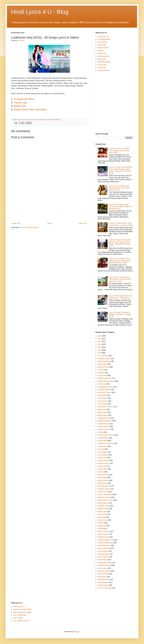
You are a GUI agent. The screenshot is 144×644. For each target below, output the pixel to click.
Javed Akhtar (102, 446)
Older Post (83, 223)
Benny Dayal (102, 412)
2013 (99, 344)
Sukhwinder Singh (104, 563)
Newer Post (16, 223)
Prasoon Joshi (103, 492)
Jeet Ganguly (103, 452)
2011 (99, 339)
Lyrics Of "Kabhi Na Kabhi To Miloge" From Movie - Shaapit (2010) (120, 315)
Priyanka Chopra (104, 497)
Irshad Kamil (102, 441)
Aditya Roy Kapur (104, 361)
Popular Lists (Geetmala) (22, 609)
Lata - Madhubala (20, 615)
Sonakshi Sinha (103, 554)
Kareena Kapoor (104, 463)
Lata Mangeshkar (104, 39)
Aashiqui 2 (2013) (104, 359)
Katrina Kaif (102, 466)
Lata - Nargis (18, 618)
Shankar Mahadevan (105, 543)
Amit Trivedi (102, 376)
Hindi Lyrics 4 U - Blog (40, 12)
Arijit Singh (102, 68)
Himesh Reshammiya (106, 435)
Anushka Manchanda (105, 387)
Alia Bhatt (101, 373)
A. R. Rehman (103, 356)
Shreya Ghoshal (104, 70)
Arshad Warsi (103, 404)
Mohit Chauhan (103, 480)
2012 (99, 341)
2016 (99, 353)
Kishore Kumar (103, 48)
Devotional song (104, 424)
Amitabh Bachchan (105, 378)
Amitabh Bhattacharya (106, 381)
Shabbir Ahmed (103, 531)
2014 (99, 347)
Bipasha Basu (103, 415)
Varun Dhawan (103, 574)
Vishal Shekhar (103, 585)
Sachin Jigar (102, 512)
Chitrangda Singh (104, 418)
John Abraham (103, 455)
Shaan (100, 529)
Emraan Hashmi (104, 427)
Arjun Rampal (103, 401)
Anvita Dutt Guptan (105, 392)
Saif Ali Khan (102, 514)
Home (50, 223)
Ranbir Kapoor (103, 503)
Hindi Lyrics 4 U (103, 36)
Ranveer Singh (103, 509)
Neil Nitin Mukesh (104, 486)
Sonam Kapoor (103, 557)
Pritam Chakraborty (105, 494)
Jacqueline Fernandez (106, 443)
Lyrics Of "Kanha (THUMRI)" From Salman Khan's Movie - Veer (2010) (120, 151)
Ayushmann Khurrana (106, 407)
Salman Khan (103, 520)
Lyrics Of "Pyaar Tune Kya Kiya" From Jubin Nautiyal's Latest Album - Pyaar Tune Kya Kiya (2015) (121, 170)
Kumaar (101, 472)
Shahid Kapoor (103, 534)
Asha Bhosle (102, 42)
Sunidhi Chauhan (104, 565)
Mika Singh (102, 478)
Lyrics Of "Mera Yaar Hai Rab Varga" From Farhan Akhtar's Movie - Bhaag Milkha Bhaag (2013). (120, 243)
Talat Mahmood (103, 56)
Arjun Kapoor (102, 398)
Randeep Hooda (104, 506)
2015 (99, 350)
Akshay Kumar (103, 367)
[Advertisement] (49, 210)
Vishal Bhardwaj (104, 580)
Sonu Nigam (102, 560)
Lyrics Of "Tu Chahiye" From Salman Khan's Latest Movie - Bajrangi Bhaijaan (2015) (120, 261)
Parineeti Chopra (104, 489)
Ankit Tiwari (102, 384)
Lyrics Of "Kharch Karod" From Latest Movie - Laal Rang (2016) (121, 224)
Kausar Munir (103, 469)
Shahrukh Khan (103, 537)
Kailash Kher (102, 458)
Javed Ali (101, 449)
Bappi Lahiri (102, 410)
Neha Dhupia (102, 483)
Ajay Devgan (102, 364)
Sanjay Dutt (102, 526)
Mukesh (101, 51)
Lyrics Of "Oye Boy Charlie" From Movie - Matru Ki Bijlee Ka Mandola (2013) (121, 207)
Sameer (101, 523)
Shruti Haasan (103, 551)
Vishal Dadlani (103, 582)
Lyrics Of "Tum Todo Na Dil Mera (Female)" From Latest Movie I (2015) (119, 188)
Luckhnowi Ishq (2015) (53, 120)
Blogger (76, 632)
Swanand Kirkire (104, 571)
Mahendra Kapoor (104, 62)
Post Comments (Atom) (30, 227)
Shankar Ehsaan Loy (105, 540)
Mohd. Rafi (102, 45)
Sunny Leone (103, 568)
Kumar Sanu (102, 65)
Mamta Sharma (103, 475)
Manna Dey (102, 59)
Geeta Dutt (102, 53)
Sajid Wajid (102, 517)
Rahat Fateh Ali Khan (105, 500)
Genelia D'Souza (104, 429)
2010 (99, 336)
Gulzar (100, 432)
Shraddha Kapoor (104, 545)
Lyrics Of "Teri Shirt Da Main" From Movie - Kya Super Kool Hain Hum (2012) (120, 279)
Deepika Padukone (105, 421)
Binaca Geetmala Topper (22, 612)
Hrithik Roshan (103, 438)
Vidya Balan (102, 577)
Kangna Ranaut (103, 461)
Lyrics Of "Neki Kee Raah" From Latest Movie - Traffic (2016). (121, 297)
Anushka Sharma (104, 390)
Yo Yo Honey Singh (105, 588)
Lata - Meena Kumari (21, 621)
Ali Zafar (101, 370)
